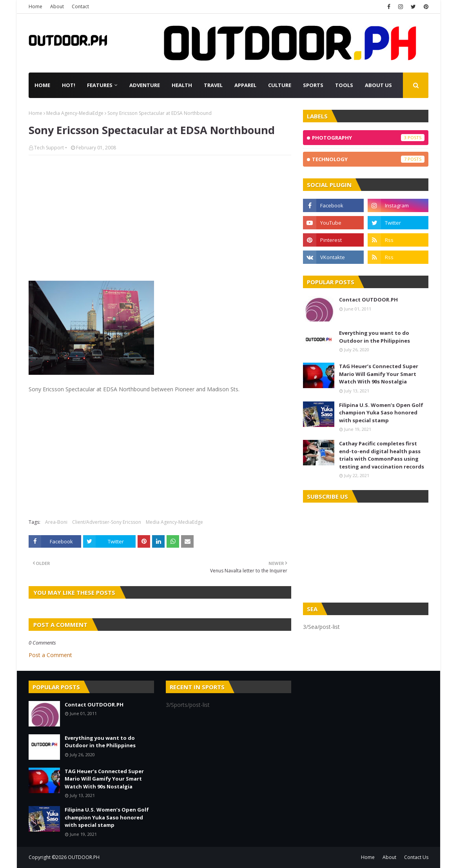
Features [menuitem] (100, 85)
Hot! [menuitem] (69, 85)
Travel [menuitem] (213, 85)
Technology (368, 159)
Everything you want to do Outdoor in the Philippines (374, 337)
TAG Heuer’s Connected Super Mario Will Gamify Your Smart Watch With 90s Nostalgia (379, 374)
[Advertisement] (160, 218)
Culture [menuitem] (280, 85)
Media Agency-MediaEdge (75, 113)
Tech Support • (51, 148)
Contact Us (416, 857)
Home (35, 6)
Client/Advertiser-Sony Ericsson (107, 522)
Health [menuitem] (182, 85)
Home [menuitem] (42, 85)
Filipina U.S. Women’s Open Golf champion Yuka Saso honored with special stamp (381, 413)
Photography (368, 138)
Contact (80, 6)
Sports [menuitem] (313, 85)
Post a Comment (50, 655)
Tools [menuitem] (344, 85)
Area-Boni (56, 522)
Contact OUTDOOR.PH (368, 300)
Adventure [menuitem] (145, 85)
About (57, 6)
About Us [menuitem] (378, 85)
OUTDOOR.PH (84, 857)
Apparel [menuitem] (245, 85)
